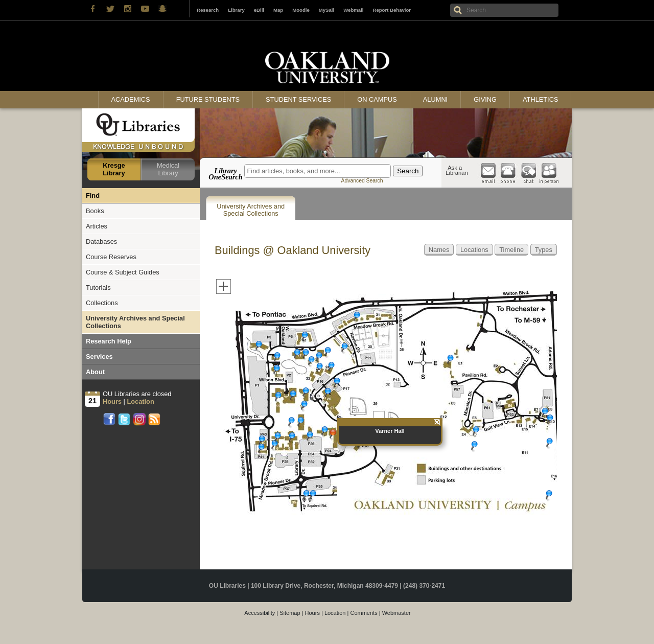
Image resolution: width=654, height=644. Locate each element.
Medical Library (168, 169)
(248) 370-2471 (424, 586)
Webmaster (396, 613)
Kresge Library (114, 169)
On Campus (377, 99)
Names (439, 250)
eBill (259, 10)
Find (93, 195)
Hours (312, 613)
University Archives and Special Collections (251, 210)
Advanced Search (362, 181)
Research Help (109, 341)
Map (278, 10)
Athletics (540, 99)
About (95, 372)
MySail (326, 10)
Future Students (208, 99)
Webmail (353, 10)
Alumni (435, 99)
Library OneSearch (225, 174)
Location (335, 613)
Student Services (298, 99)
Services (99, 356)
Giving (485, 99)
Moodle (301, 10)
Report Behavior (392, 10)
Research (208, 10)
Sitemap (290, 613)
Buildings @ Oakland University (293, 250)
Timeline (511, 250)
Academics (131, 99)
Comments (364, 613)
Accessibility (260, 613)
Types (544, 250)
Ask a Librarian (457, 170)
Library (236, 10)
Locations (474, 250)
